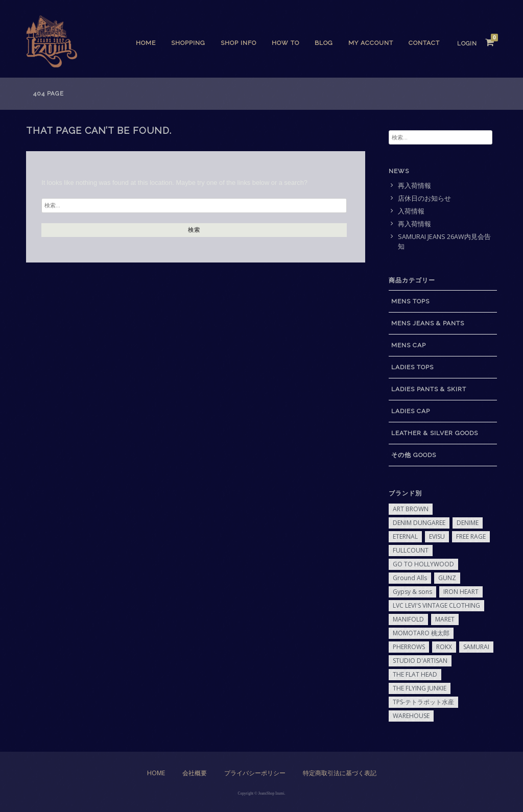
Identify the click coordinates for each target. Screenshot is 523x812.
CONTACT (424, 43)
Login (467, 44)
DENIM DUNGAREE (419, 523)
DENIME (468, 523)
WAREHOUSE (411, 716)
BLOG (324, 43)
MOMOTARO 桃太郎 (421, 633)
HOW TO (286, 43)
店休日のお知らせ (424, 198)
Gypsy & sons (412, 592)
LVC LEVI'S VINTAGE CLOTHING (436, 605)
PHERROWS (409, 647)
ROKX (444, 647)
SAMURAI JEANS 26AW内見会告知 (444, 242)
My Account (371, 43)
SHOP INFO (239, 43)
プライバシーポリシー (255, 773)
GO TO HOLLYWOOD (423, 564)
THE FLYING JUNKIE (420, 688)
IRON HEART (461, 592)
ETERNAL (405, 536)
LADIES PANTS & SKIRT (429, 389)
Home (146, 43)
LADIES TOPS (412, 367)
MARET (445, 619)
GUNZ (447, 578)
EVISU (437, 536)
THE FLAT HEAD (415, 674)
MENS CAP (409, 345)
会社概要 (195, 773)
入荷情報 (411, 211)
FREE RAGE (471, 536)
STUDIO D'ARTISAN (420, 661)
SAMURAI (476, 647)
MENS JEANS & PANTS (428, 323)
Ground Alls (410, 578)
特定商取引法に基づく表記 (340, 773)
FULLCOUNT (411, 550)
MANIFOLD (408, 619)
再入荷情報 (414, 186)
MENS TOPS (410, 301)
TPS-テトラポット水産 (423, 702)
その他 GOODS (414, 455)
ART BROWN (411, 509)
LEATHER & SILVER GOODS (435, 433)
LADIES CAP (411, 411)
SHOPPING (188, 43)
